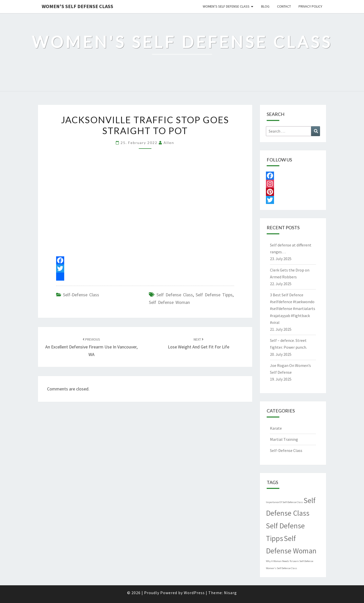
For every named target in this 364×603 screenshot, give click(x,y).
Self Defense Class (175, 295)
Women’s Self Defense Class (226, 6)
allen (169, 143)
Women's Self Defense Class (77, 6)
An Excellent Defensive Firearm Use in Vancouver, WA (91, 347)
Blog (265, 6)
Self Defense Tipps (214, 295)
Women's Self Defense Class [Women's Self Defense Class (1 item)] (281, 568)
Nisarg (230, 593)
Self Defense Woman (169, 302)
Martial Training (284, 439)
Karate (276, 428)
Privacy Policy (310, 6)
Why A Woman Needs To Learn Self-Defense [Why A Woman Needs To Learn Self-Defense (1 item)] (290, 561)
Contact (284, 6)
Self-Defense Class (81, 295)
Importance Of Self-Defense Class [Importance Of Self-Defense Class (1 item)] (284, 502)
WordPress (194, 593)
